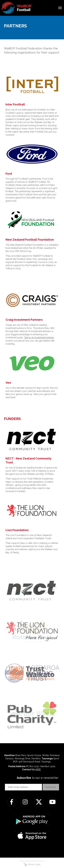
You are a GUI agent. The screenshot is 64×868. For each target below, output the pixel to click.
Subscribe (51, 787)
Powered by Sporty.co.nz (32, 861)
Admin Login (32, 864)
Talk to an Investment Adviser (39, 338)
